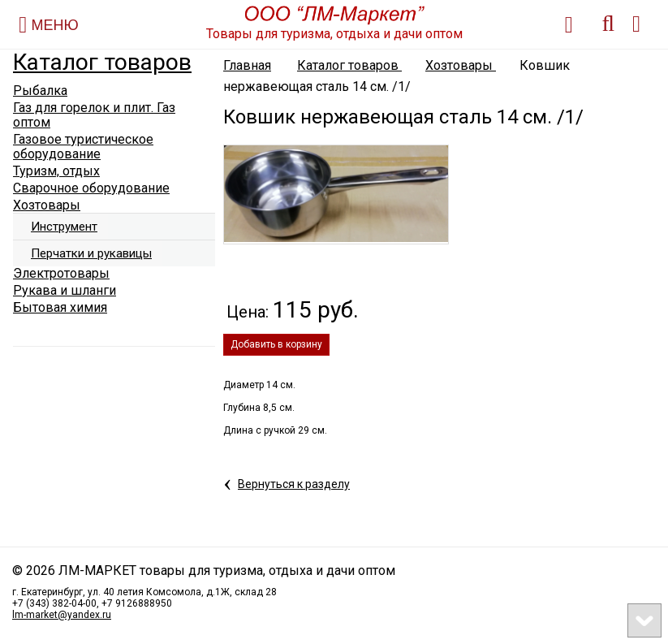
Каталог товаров (102, 62)
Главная (247, 65)
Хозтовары (461, 65)
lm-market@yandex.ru (62, 615)
